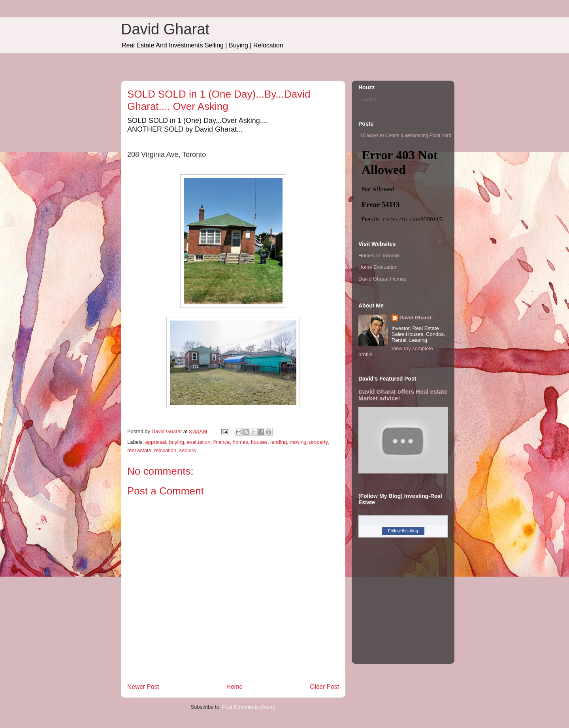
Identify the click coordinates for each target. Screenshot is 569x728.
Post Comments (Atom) (249, 707)
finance (222, 442)
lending (279, 442)
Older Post (324, 687)
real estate (139, 450)
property (319, 442)
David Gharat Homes (382, 279)
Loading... (370, 99)
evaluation (199, 442)
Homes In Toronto (379, 256)
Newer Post (143, 687)
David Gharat (165, 29)
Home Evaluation (378, 267)
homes (240, 442)
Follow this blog (403, 531)
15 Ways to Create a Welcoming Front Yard (406, 136)
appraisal (156, 442)
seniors (188, 450)
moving (298, 442)
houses (259, 442)
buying (177, 442)
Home (235, 687)
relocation (165, 450)
